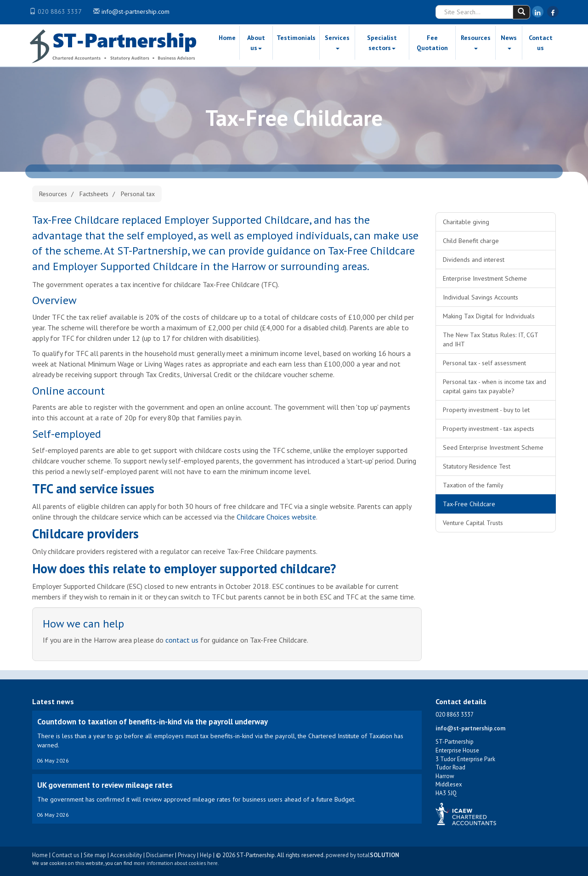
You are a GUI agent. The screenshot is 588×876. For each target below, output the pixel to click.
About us (256, 43)
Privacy (187, 855)
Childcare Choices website (276, 517)
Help (206, 855)
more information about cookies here (176, 863)
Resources (476, 42)
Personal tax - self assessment (484, 363)
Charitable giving (466, 222)
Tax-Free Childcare (469, 504)
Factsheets (94, 194)
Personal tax (138, 194)
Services (337, 42)
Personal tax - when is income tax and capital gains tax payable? (495, 386)
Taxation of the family (473, 485)
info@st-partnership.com (136, 11)
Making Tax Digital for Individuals (489, 316)
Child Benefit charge (471, 241)
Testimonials (296, 38)
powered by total (362, 855)
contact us (182, 640)
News (509, 42)
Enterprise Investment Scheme (485, 278)
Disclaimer (160, 855)
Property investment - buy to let (486, 410)
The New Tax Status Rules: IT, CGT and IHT (491, 339)
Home (227, 38)
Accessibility (126, 855)
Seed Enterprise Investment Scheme (493, 447)
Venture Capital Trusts (473, 523)
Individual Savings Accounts (481, 297)
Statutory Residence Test (477, 466)
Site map (95, 855)
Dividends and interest (474, 260)
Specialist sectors (382, 43)
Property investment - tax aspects (489, 429)
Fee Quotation (432, 43)
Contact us (541, 43)
